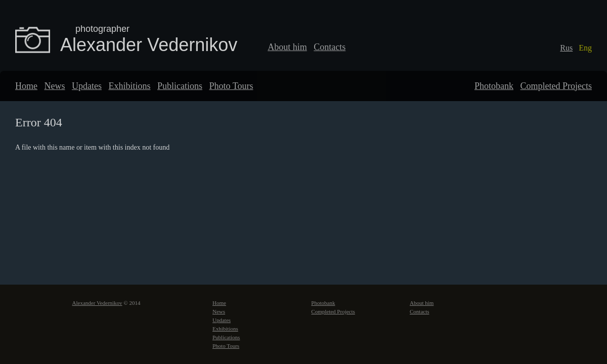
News (55, 86)
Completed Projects (556, 86)
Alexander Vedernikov (149, 45)
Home (26, 86)
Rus (566, 48)
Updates (87, 86)
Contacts (330, 47)
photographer (102, 29)
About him (287, 47)
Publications (180, 86)
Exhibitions (129, 86)
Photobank (494, 86)
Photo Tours (231, 86)
